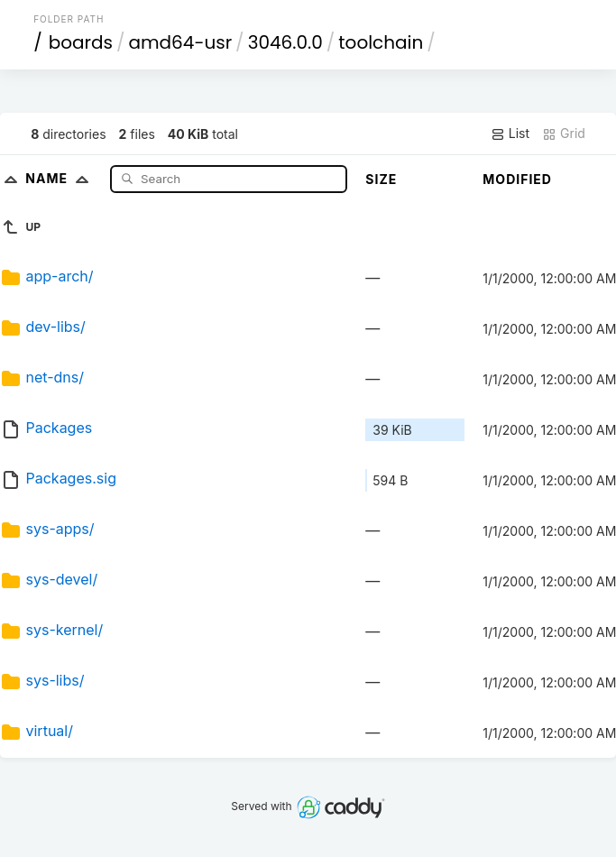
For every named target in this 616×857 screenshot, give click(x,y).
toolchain (381, 42)
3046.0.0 (285, 42)
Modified (517, 179)
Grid (564, 134)
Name (61, 178)
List (510, 134)
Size (381, 179)
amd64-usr (180, 42)
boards (81, 42)
